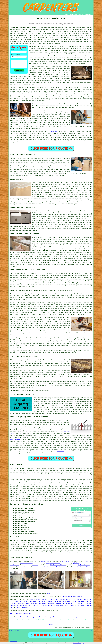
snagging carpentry (54, 483)
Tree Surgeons (32, 617)
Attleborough (68, 603)
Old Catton (79, 603)
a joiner (24, 255)
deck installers (84, 565)
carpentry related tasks (80, 496)
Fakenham (58, 602)
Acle (75, 602)
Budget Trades (14, 641)
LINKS (71, 14)
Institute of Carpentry (41, 106)
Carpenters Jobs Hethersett (72, 596)
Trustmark (60, 451)
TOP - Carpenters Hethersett (20, 614)
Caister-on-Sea (77, 600)
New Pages (17, 630)
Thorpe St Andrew (48, 600)
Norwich (88, 605)
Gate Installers (59, 617)
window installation (82, 567)
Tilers (22, 617)
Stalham (59, 603)
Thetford (88, 603)
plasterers (45, 561)
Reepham (88, 602)
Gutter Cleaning (45, 617)
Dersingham (55, 605)
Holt (12, 607)
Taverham (21, 603)
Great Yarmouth (32, 603)
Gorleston (46, 605)
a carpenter (54, 76)
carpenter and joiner (41, 249)
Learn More (77, 643)
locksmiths (23, 567)
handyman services (53, 563)
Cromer (26, 602)
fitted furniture (26, 563)
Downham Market (35, 600)
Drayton (50, 602)
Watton (19, 605)
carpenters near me (40, 406)
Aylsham (33, 602)
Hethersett (54, 131)
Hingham (13, 603)
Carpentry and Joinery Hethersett (24, 234)
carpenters (88, 41)
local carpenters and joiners (44, 407)
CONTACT (81, 14)
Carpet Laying (72, 617)
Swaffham (18, 602)
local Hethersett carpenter (38, 174)
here (19, 476)
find (16, 468)
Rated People (15, 440)
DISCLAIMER (88, 14)
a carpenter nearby (77, 413)
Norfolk (22, 498)
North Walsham (22, 607)
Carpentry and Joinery (72, 262)
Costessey (81, 605)
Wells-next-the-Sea (63, 600)
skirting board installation (51, 567)
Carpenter (14, 611)
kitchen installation (58, 565)
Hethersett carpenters (18, 479)
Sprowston (88, 600)
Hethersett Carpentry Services (27, 504)
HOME (67, 14)
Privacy (91, 630)
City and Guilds (43, 262)
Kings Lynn (27, 605)
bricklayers (66, 561)
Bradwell (72, 605)
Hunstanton (67, 602)
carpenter (41, 67)
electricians (15, 565)
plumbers (76, 563)
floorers (35, 565)
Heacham (51, 603)
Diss (12, 602)
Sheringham (42, 602)
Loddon (12, 605)
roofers (87, 561)
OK (84, 643)
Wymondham (64, 605)
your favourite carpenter (77, 194)
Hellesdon (43, 603)
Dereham (81, 602)
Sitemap (11, 630)
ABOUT (76, 14)
